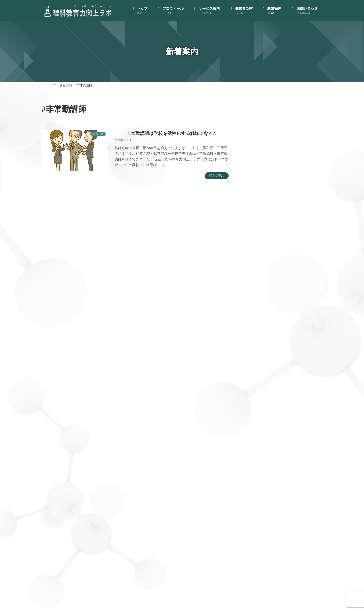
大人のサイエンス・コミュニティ (278, 301)
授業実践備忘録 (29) (264, 505)
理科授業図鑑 (266, 387)
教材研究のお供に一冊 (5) (268, 515)
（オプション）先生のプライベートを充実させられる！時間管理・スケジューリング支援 (287, 373)
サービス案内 (261, 291)
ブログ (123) (258, 475)
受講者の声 (260, 407)
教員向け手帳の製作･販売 (272, 397)
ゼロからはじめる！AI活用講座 (276, 310)
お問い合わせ (261, 426)
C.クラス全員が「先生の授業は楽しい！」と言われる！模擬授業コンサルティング (289, 356)
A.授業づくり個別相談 (273, 330)
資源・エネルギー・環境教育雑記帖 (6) (279, 553)
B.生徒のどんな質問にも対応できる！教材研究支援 (289, 342)
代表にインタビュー (267, 267)
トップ (256, 247)
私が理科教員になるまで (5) (270, 544)
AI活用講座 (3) (259, 456)
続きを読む (217, 176)
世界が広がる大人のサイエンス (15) (276, 485)
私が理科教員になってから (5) (272, 534)
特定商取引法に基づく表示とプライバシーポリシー (285, 279)
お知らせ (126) (259, 466)
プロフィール (261, 257)
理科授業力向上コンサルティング (278, 320)
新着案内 (258, 416)
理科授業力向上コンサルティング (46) (278, 524)
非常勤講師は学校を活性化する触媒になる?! (172, 133)
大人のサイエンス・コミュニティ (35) (278, 495)
